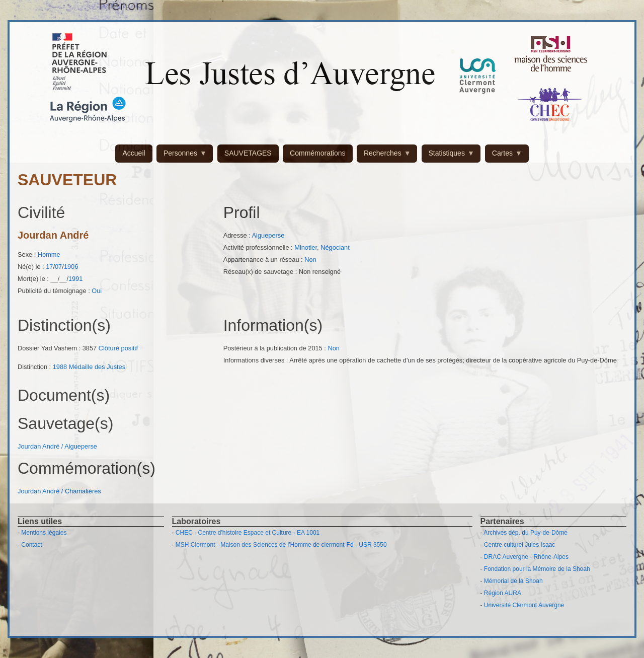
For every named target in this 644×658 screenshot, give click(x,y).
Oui (97, 291)
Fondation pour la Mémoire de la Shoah (537, 569)
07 (58, 267)
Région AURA (503, 593)
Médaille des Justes (97, 367)
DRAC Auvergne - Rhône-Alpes (526, 557)
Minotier (306, 247)
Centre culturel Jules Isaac (519, 545)
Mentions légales (44, 533)
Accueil (134, 153)
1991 (75, 279)
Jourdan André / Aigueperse (57, 446)
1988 (60, 367)
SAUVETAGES (248, 153)
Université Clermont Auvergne (524, 605)
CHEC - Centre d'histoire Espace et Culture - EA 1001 (248, 533)
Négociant (335, 247)
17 (49, 267)
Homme (49, 254)
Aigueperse (268, 235)
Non (310, 260)
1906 (71, 267)
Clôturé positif (118, 348)
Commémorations (317, 153)
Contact (31, 545)
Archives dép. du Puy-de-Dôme (526, 533)
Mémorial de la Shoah (513, 581)
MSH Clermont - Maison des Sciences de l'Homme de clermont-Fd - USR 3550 (281, 545)
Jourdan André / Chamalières (59, 491)
